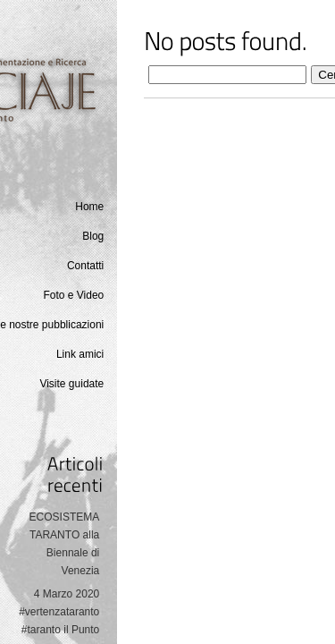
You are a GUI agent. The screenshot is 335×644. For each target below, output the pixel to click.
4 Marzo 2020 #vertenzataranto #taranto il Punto (59, 612)
